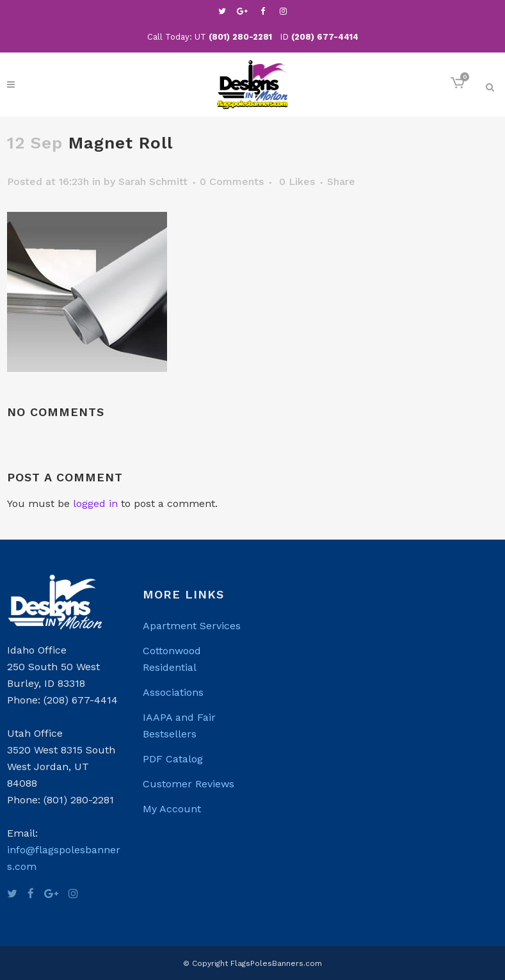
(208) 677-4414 (325, 37)
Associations (173, 692)
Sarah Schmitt (153, 181)
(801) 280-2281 (240, 37)
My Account (172, 809)
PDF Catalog (173, 759)
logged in (95, 503)
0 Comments (232, 181)
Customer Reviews (188, 784)
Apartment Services (192, 626)
